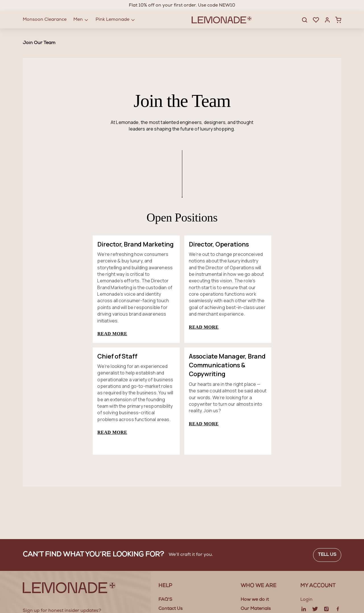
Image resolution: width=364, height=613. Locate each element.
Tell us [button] (327, 555)
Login (306, 600)
